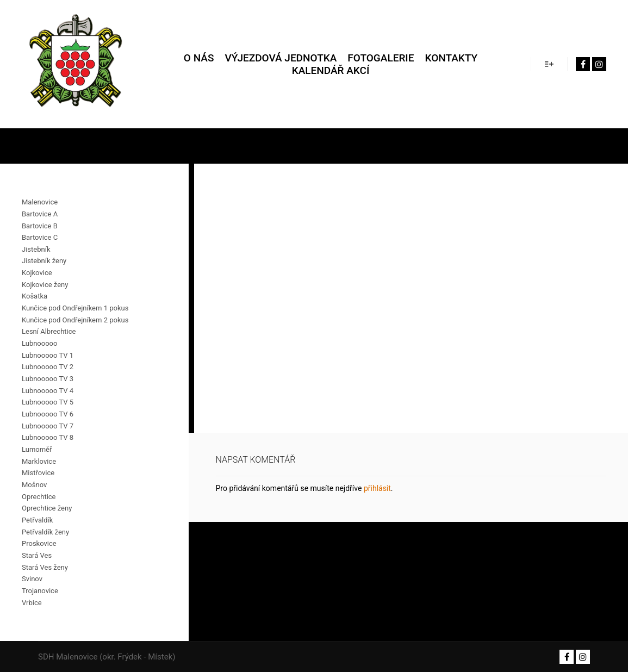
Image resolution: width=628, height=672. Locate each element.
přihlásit (377, 488)
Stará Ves (37, 555)
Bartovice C (40, 237)
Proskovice (39, 543)
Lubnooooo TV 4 (48, 391)
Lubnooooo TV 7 (48, 426)
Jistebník (36, 249)
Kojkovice (37, 273)
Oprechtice (39, 497)
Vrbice (32, 603)
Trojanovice (40, 591)
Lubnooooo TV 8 (48, 437)
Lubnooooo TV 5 (48, 402)
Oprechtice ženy (47, 508)
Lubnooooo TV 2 (48, 367)
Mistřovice (38, 473)
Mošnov (34, 485)
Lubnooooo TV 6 (48, 414)
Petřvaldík (37, 520)
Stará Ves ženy (45, 567)
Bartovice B (40, 226)
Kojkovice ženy (45, 285)
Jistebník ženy (44, 261)
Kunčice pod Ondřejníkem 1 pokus (75, 308)
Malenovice (40, 202)
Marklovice (39, 461)
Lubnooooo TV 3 (48, 379)
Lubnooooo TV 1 (48, 355)
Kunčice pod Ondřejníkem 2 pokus (75, 320)
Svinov (32, 579)
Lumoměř (37, 449)
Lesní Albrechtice (49, 331)
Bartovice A (40, 214)
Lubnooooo (39, 343)
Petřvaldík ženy (45, 532)
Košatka (35, 296)
